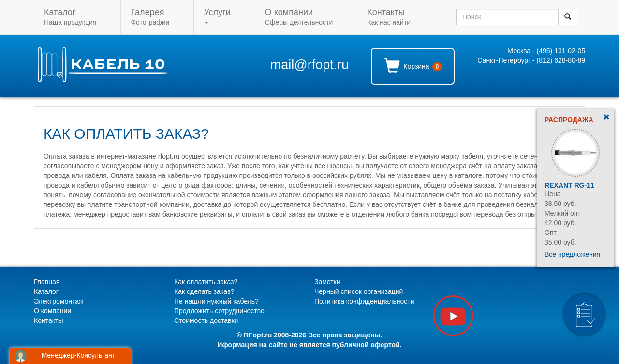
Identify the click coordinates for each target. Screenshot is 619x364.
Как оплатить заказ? (206, 282)
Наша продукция (70, 17)
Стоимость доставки (206, 320)
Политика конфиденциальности (364, 301)
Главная (47, 282)
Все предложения (572, 254)
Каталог (46, 291)
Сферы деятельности (299, 17)
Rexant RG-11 (569, 185)
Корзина (413, 66)
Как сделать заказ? (204, 291)
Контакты (48, 320)
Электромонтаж (59, 301)
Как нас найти (389, 17)
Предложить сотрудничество (219, 311)
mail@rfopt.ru (309, 65)
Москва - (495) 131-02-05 (546, 51)
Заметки (327, 282)
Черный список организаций (359, 291)
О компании (52, 311)
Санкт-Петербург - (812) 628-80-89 (531, 60)
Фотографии (150, 17)
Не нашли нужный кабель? (216, 301)
